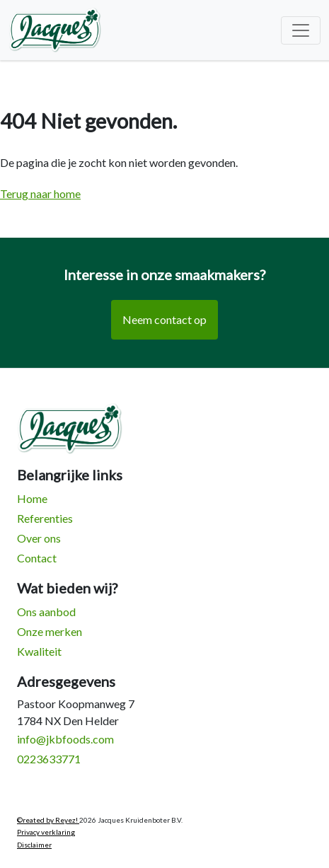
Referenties (45, 518)
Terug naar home (40, 193)
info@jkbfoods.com (65, 739)
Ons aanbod (46, 612)
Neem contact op (164, 319)
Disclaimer (34, 845)
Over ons (39, 538)
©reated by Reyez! (48, 820)
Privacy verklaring (46, 832)
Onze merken (50, 631)
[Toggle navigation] (301, 30)
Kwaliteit (39, 651)
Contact (37, 558)
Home (32, 498)
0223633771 (49, 759)
